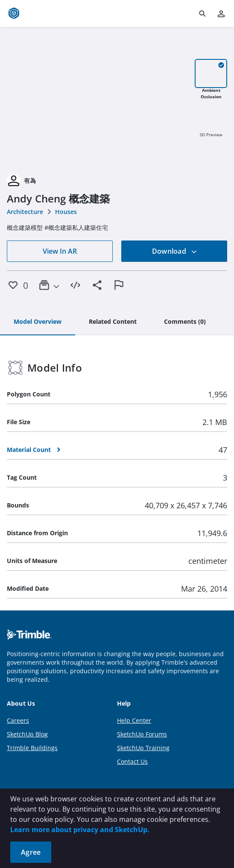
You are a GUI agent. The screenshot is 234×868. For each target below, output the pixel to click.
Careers (18, 720)
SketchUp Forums (142, 734)
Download (175, 251)
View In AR (60, 251)
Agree (31, 852)
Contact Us (132, 761)
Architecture (25, 212)
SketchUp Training (143, 748)
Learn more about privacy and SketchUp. (80, 830)
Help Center (134, 720)
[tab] (38, 322)
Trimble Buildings (32, 748)
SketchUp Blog (27, 734)
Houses (66, 212)
